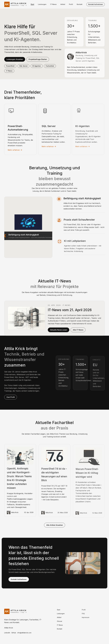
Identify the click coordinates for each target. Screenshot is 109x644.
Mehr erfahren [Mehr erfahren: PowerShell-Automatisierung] (13, 150)
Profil (71, 4)
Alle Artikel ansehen (55, 525)
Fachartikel (50, 66)
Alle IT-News (78, 332)
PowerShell (10, 66)
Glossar (57, 621)
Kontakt (80, 4)
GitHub (12, 633)
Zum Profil (11, 399)
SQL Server (23, 66)
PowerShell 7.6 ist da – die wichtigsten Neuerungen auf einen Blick (54, 477)
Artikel (63, 4)
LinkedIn (5, 633)
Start (32, 4)
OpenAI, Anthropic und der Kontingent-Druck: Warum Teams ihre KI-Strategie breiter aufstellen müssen (19, 480)
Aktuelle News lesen (59, 332)
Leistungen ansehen (15, 59)
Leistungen (42, 4)
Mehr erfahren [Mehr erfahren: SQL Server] (46, 146)
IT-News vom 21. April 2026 (70, 312)
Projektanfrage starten (38, 59)
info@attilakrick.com (22, 633)
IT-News (53, 4)
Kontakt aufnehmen (96, 4)
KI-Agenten (37, 66)
